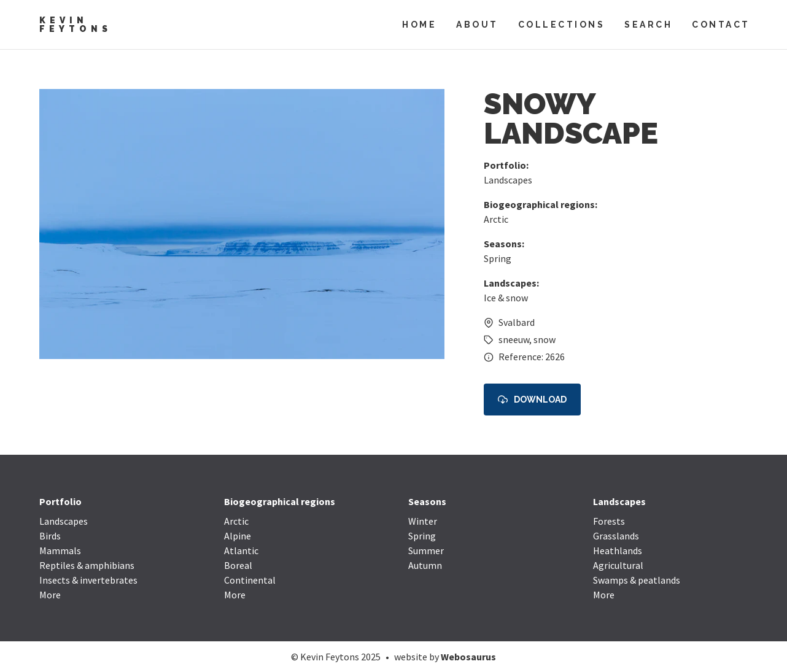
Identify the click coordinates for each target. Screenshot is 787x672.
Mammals (60, 550)
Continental (250, 580)
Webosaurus (468, 657)
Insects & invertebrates (88, 580)
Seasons (427, 501)
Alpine (238, 536)
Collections (562, 25)
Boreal (238, 565)
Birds (50, 536)
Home (419, 25)
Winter (423, 521)
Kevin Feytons (76, 25)
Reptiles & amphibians (87, 565)
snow (545, 339)
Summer (426, 550)
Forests (609, 521)
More (50, 595)
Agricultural (618, 565)
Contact (721, 25)
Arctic (496, 219)
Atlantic (241, 550)
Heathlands (618, 550)
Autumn (425, 565)
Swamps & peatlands (637, 580)
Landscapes (508, 180)
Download (532, 400)
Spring (498, 258)
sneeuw (514, 339)
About (477, 25)
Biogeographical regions (280, 501)
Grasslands (616, 536)
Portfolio (60, 501)
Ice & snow (506, 298)
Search (648, 25)
